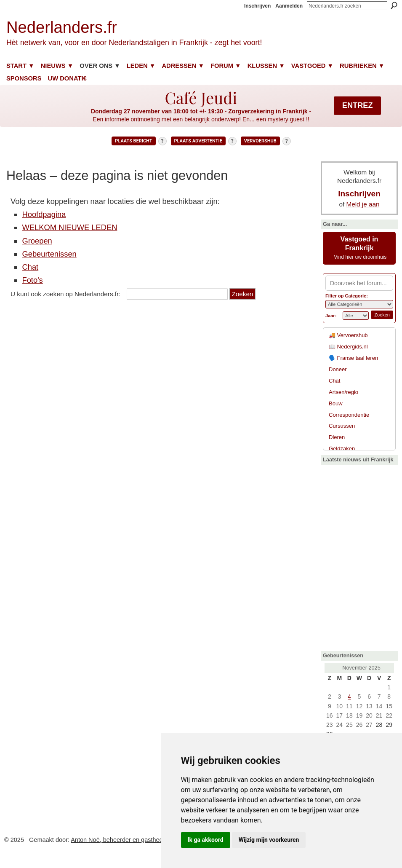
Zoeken (394, 5)
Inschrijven (257, 6)
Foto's (32, 280)
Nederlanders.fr (62, 27)
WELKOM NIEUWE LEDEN (69, 227)
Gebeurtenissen (49, 254)
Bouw (336, 403)
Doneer (338, 369)
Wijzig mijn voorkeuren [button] (269, 840)
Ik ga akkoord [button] (206, 840)
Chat (30, 267)
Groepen (37, 241)
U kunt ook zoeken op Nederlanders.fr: (65, 294)
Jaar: (331, 316)
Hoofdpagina (44, 214)
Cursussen (342, 426)
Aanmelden (289, 6)
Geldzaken (342, 449)
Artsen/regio (343, 392)
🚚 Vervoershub (348, 335)
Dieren (337, 437)
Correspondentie (349, 415)
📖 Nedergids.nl (348, 347)
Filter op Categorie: (347, 296)
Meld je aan (363, 204)
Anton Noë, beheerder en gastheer (118, 840)
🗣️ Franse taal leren (353, 358)
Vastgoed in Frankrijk (359, 248)
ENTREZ (358, 105)
